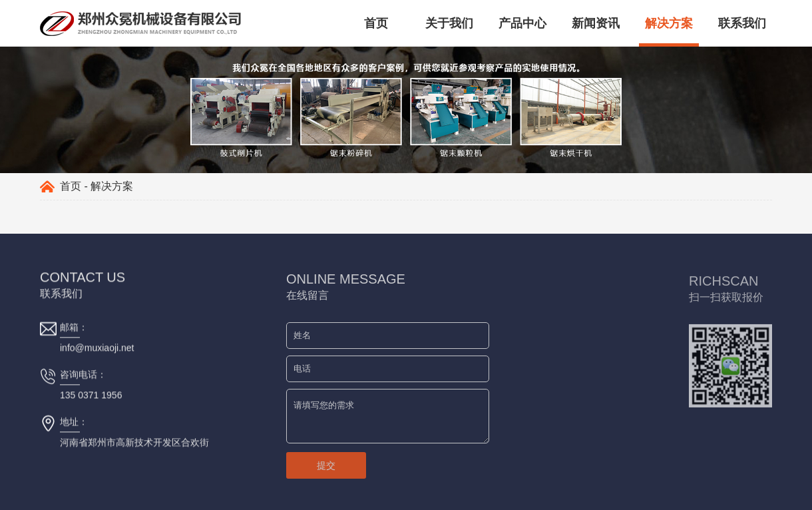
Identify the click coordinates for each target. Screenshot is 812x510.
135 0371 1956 (91, 395)
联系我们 (742, 23)
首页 (376, 23)
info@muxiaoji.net (97, 348)
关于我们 (449, 23)
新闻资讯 (596, 23)
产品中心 (522, 23)
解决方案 (669, 23)
